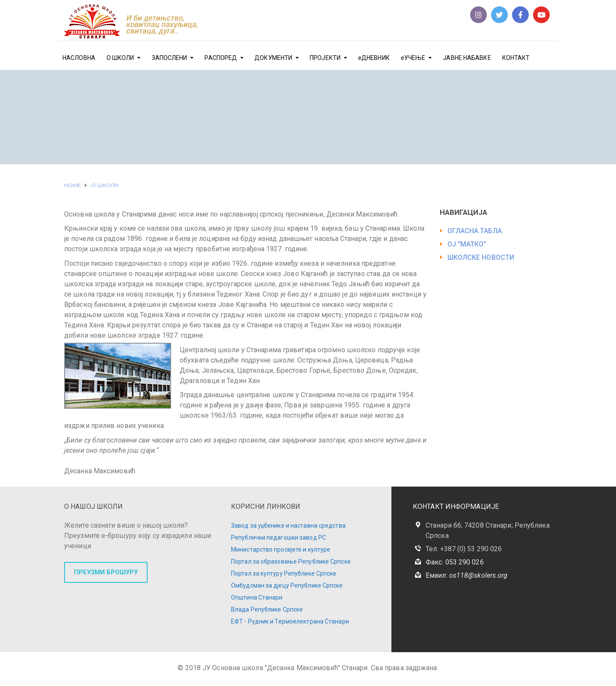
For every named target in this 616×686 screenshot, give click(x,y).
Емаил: (466, 575)
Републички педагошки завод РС (278, 538)
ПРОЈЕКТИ (325, 58)
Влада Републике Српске (267, 609)
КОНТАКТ (516, 58)
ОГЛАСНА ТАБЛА (475, 231)
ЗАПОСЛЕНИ (170, 58)
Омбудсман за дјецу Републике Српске (287, 585)
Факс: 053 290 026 (455, 562)
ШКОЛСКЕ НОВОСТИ (481, 257)
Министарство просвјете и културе (281, 549)
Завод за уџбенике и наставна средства (288, 526)
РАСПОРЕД (221, 58)
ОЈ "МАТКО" (467, 244)
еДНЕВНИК (374, 58)
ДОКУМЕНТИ (273, 58)
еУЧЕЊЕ (413, 58)
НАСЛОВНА (79, 58)
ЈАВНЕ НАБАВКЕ (467, 58)
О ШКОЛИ (120, 58)
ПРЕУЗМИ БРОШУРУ (106, 572)
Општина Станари (257, 597)
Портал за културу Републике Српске (284, 573)
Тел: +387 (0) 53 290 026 (464, 549)
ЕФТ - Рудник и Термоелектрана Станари (290, 621)
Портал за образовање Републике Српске (291, 561)
